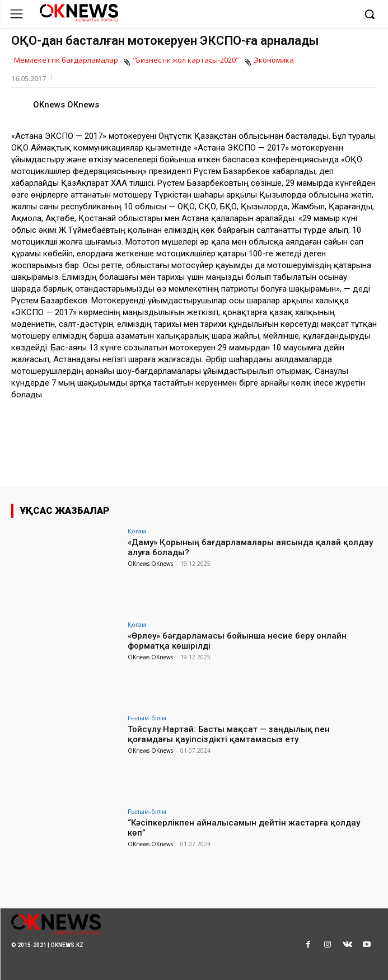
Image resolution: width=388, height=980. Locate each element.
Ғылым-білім (147, 718)
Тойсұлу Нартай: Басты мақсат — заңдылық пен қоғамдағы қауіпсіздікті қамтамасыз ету (229, 734)
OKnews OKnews (66, 105)
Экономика (274, 60)
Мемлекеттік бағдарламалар (66, 60)
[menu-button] (17, 14)
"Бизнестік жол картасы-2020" (186, 60)
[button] (370, 14)
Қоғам (137, 531)
